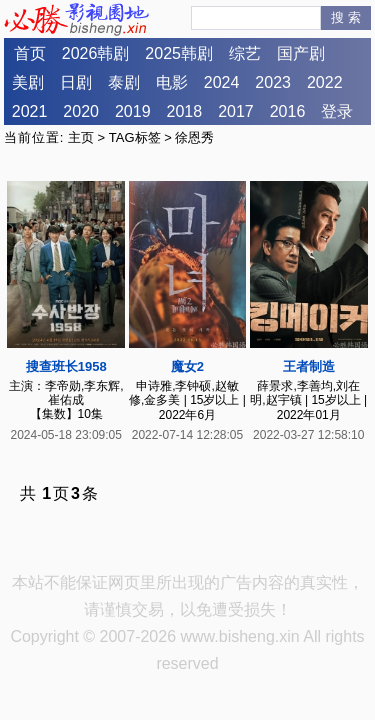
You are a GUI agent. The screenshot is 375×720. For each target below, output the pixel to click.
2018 (185, 111)
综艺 (245, 53)
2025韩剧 (179, 53)
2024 (222, 82)
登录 (337, 111)
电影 (172, 82)
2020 (81, 111)
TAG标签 (135, 137)
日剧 (76, 82)
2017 (236, 111)
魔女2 (187, 366)
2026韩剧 (96, 53)
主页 (81, 137)
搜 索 (346, 17)
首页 (30, 53)
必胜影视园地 (80, 19)
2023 (273, 82)
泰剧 (124, 82)
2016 (288, 111)
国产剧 (301, 53)
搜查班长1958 (66, 366)
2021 (30, 111)
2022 (325, 82)
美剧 (28, 82)
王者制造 (309, 366)
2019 (133, 111)
